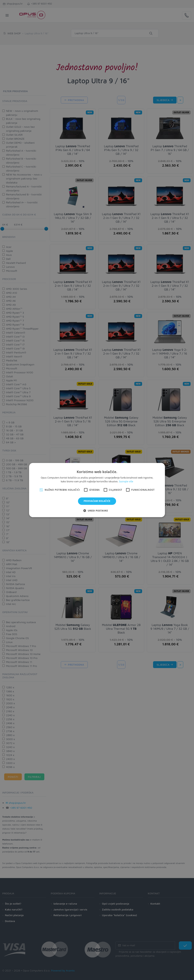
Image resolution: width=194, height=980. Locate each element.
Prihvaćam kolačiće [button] (97, 501)
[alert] (97, 490)
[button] (97, 511)
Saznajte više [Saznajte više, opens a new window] (126, 481)
